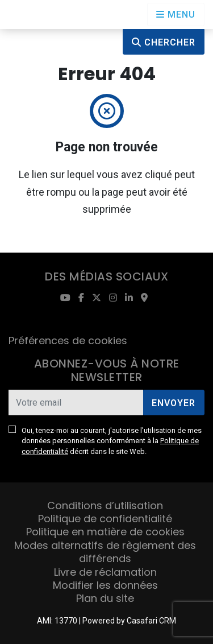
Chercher (164, 42)
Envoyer (174, 403)
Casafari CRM (151, 621)
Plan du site (105, 598)
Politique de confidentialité (105, 519)
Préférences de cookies (68, 340)
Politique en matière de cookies (105, 532)
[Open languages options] (176, 15)
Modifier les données (105, 585)
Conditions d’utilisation (105, 505)
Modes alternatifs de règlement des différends (105, 552)
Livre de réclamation (105, 572)
